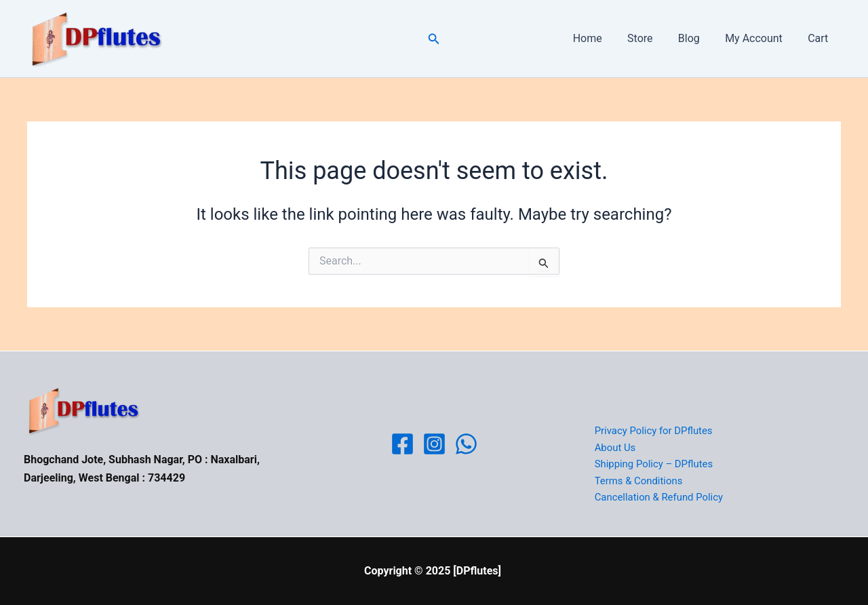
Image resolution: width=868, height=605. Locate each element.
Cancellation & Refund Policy (658, 497)
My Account (759, 38)
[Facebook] (402, 444)
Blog (698, 38)
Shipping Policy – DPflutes (653, 464)
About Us (614, 447)
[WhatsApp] (466, 444)
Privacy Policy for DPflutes (653, 430)
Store (653, 38)
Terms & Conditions (638, 481)
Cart (820, 38)
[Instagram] (434, 444)
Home (604, 38)
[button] (434, 39)
